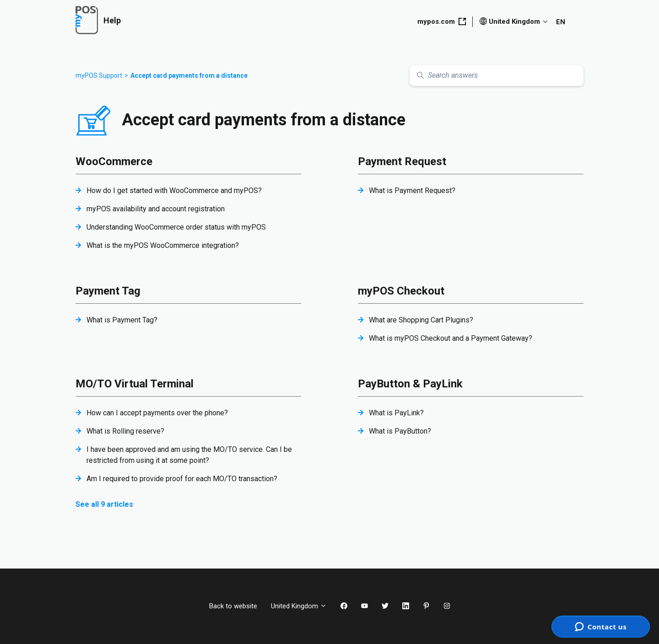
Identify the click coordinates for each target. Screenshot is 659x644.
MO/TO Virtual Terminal (135, 384)
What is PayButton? (400, 431)
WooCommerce (114, 161)
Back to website (233, 606)
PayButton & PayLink (410, 384)
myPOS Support (99, 75)
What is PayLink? (396, 413)
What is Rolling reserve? (125, 431)
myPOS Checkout (401, 291)
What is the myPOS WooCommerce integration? (163, 245)
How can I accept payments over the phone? (157, 413)
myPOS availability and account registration (156, 209)
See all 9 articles (104, 504)
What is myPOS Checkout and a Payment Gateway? (451, 338)
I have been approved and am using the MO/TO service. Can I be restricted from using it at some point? (189, 455)
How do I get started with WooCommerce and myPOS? (174, 191)
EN (561, 22)
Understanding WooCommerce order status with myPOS (176, 227)
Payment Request (402, 161)
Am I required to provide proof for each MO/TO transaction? (182, 479)
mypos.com (442, 21)
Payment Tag (108, 291)
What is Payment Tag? (122, 320)
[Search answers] (497, 76)
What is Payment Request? (412, 191)
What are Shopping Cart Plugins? (421, 320)
